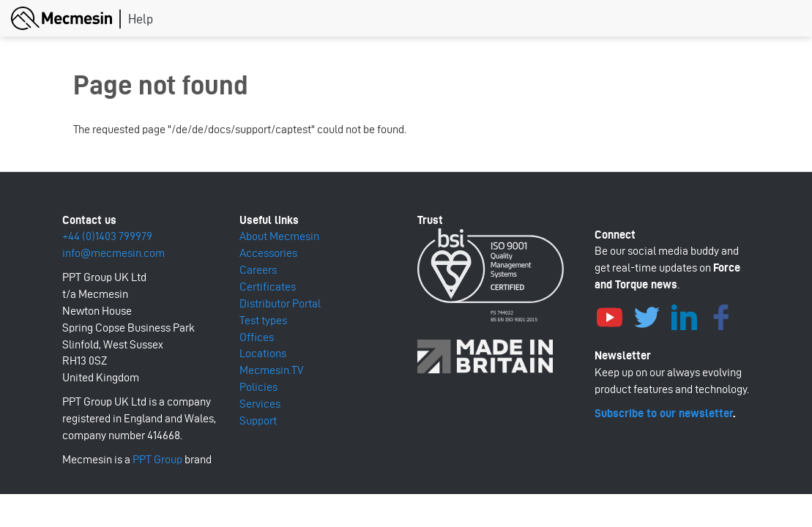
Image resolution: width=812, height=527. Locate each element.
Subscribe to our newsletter (664, 413)
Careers (258, 270)
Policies (258, 387)
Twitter (647, 315)
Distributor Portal (280, 303)
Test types (263, 320)
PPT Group (157, 459)
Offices (257, 337)
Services (260, 404)
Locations (263, 353)
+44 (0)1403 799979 (107, 236)
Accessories (268, 253)
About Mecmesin (279, 236)
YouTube (609, 315)
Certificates (268, 287)
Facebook (721, 315)
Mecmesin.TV (271, 370)
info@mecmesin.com (113, 253)
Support (258, 421)
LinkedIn (684, 315)
